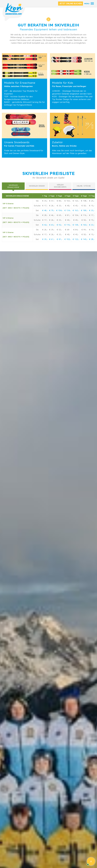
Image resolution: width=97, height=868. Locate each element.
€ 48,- (45, 210)
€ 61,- (52, 239)
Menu (87, 4)
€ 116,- (68, 225)
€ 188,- (84, 210)
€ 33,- (92, 225)
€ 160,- (84, 225)
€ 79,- (52, 210)
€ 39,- (45, 239)
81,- (60, 239)
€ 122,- (76, 239)
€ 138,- (76, 225)
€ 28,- (92, 239)
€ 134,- (68, 210)
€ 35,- (92, 210)
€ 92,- (59, 225)
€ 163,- (76, 210)
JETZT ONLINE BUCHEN (71, 3)
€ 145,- (84, 239)
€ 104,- (59, 210)
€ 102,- (68, 239)
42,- (46, 225)
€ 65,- (52, 225)
